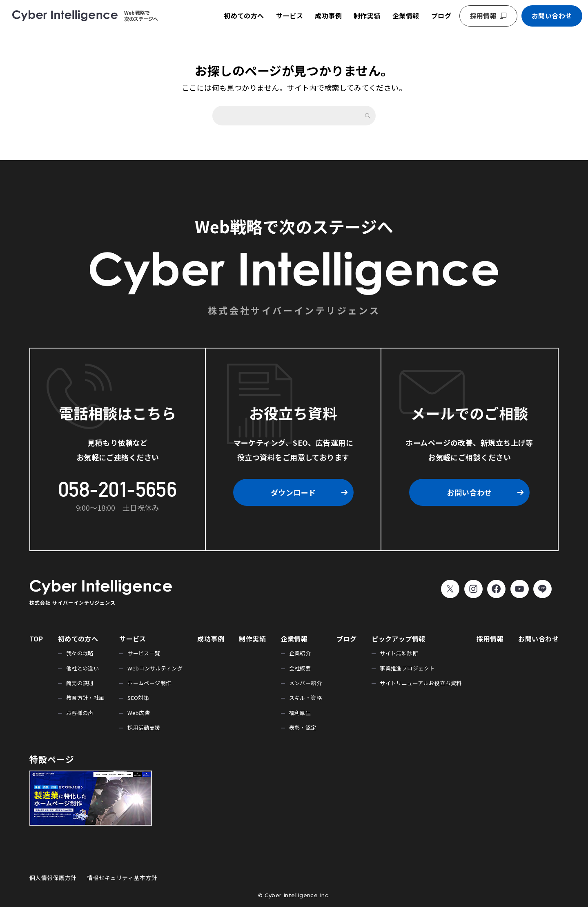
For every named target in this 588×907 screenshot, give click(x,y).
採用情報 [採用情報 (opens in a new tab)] (483, 16)
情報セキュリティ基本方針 (122, 878)
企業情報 (406, 16)
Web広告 (139, 713)
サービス (290, 16)
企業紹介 (300, 653)
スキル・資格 (306, 698)
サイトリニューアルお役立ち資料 (421, 683)
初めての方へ (244, 16)
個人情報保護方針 (53, 878)
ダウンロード (293, 492)
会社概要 (300, 668)
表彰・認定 (303, 727)
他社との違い (83, 668)
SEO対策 (138, 698)
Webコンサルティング (155, 668)
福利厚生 (300, 713)
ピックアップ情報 (399, 639)
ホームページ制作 (149, 683)
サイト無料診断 (399, 653)
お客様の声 (80, 713)
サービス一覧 (144, 653)
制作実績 (367, 16)
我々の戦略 (80, 653)
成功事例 (328, 16)
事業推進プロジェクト (407, 668)
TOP (36, 639)
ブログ (441, 16)
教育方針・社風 (85, 698)
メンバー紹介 (306, 683)
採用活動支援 (144, 727)
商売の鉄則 (80, 683)
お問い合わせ (552, 16)
